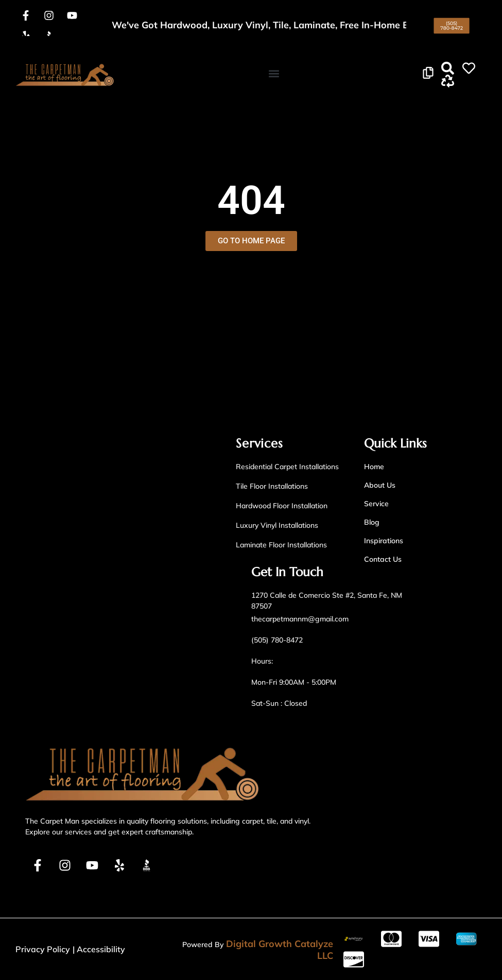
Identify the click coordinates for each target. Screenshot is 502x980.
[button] (274, 73)
